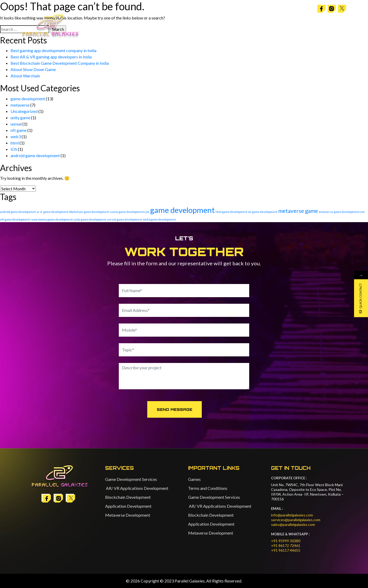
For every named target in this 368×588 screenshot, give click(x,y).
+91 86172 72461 (286, 545)
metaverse (20, 105)
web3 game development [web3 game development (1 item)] (159, 219)
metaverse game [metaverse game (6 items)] (298, 211)
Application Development (128, 506)
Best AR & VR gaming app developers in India (51, 57)
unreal (16, 124)
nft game (19, 130)
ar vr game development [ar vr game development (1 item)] (53, 212)
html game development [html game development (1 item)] (231, 212)
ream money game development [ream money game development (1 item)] (52, 219)
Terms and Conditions (208, 488)
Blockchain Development (128, 497)
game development (28, 99)
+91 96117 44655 (286, 550)
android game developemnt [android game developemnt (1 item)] (18, 212)
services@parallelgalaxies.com (296, 520)
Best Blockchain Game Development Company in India (60, 63)
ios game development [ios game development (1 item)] (263, 212)
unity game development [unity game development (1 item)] (90, 219)
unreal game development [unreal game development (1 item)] (124, 219)
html (15, 143)
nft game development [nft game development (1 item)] (15, 219)
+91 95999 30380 (286, 541)
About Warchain (25, 76)
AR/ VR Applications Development (137, 488)
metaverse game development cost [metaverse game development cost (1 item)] (342, 212)
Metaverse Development (128, 515)
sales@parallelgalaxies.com (293, 524)
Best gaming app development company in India (53, 50)
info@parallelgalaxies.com (292, 515)
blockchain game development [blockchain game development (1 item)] (89, 212)
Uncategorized (24, 111)
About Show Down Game (33, 69)
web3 (16, 136)
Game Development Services (131, 479)
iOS (14, 149)
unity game (20, 118)
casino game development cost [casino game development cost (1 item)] (130, 212)
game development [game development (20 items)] (182, 210)
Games (194, 479)
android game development (35, 155)
